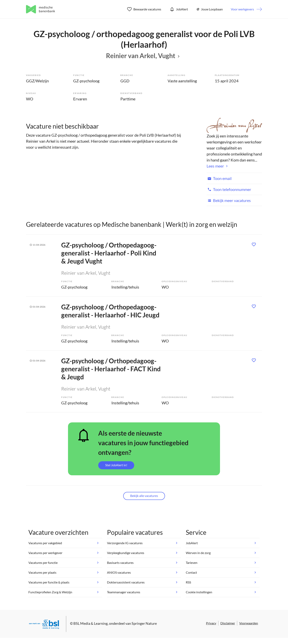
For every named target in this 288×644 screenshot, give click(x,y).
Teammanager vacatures (124, 592)
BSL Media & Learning (90, 623)
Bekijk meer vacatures (229, 200)
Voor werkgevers (242, 9)
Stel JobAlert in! (116, 465)
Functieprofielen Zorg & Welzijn (50, 592)
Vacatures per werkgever (45, 553)
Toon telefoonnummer (229, 189)
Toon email (219, 178)
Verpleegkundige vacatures (126, 553)
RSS (188, 582)
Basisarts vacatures (120, 563)
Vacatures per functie (43, 563)
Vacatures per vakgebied (45, 543)
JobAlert (179, 9)
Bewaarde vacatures (144, 9)
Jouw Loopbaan (209, 9)
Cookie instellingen (199, 592)
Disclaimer (228, 623)
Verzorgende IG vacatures (125, 543)
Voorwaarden (249, 623)
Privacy (211, 623)
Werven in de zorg (198, 553)
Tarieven (192, 563)
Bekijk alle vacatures (144, 496)
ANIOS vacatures (119, 572)
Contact (191, 572)
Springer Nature (144, 623)
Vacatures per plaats (42, 572)
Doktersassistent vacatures (126, 582)
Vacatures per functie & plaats (49, 582)
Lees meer (215, 166)
